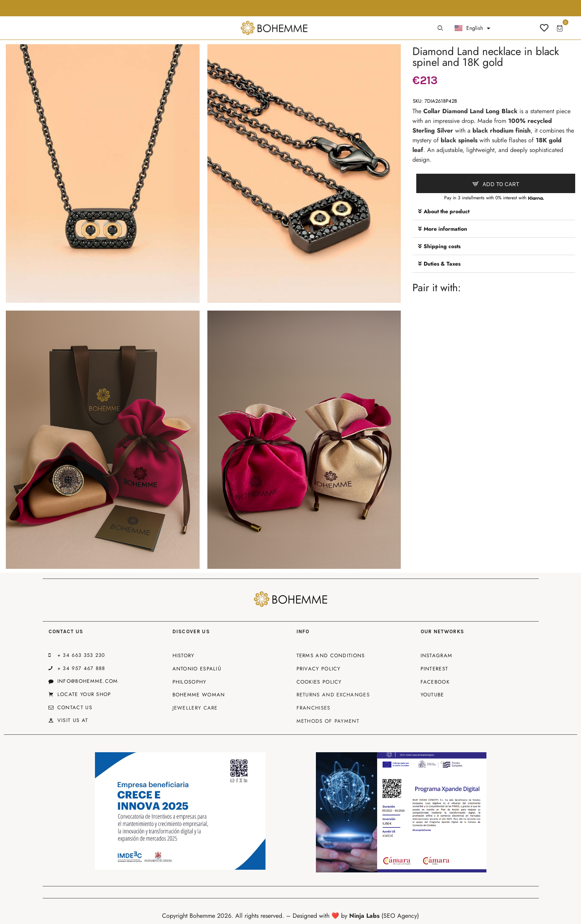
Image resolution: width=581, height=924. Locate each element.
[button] (494, 212)
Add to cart (501, 184)
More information (445, 229)
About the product (447, 211)
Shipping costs (442, 246)
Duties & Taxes (442, 264)
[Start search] (440, 28)
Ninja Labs (364, 916)
